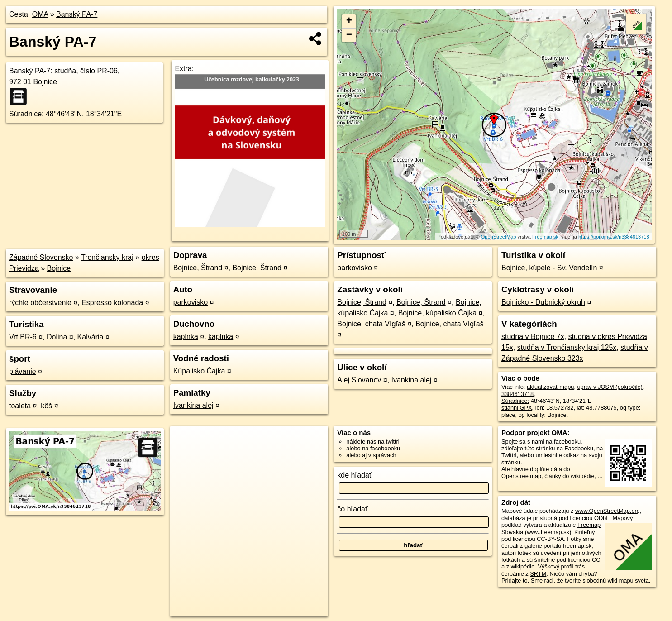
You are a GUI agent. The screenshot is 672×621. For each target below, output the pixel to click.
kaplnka (186, 337)
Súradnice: (26, 114)
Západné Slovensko (41, 257)
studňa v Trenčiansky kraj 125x (567, 347)
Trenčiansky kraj (107, 257)
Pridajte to (515, 580)
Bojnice (59, 268)
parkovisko (191, 302)
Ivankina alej (193, 405)
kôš (46, 406)
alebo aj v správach (371, 455)
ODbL (602, 518)
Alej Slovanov (359, 380)
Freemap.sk (545, 237)
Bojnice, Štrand (198, 268)
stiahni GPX (517, 408)
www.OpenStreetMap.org (608, 511)
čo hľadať (353, 509)
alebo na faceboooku (373, 448)
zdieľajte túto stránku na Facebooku (547, 448)
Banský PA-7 (77, 14)
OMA (40, 14)
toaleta (20, 406)
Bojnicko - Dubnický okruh (543, 302)
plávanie (23, 371)
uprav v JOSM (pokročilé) (610, 387)
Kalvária (91, 337)
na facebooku (563, 442)
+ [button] (349, 21)
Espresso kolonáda (112, 303)
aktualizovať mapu (550, 387)
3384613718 (517, 394)
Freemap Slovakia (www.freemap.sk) (551, 528)
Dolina (57, 337)
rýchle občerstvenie (40, 303)
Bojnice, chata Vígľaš (371, 324)
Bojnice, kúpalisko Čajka (437, 313)
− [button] (349, 35)
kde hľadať (355, 475)
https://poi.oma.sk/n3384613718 (614, 237)
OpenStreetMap (499, 237)
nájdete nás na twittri (373, 442)
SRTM (538, 574)
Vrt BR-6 (23, 337)
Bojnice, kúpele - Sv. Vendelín (549, 268)
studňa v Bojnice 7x (533, 337)
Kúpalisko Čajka (199, 371)
